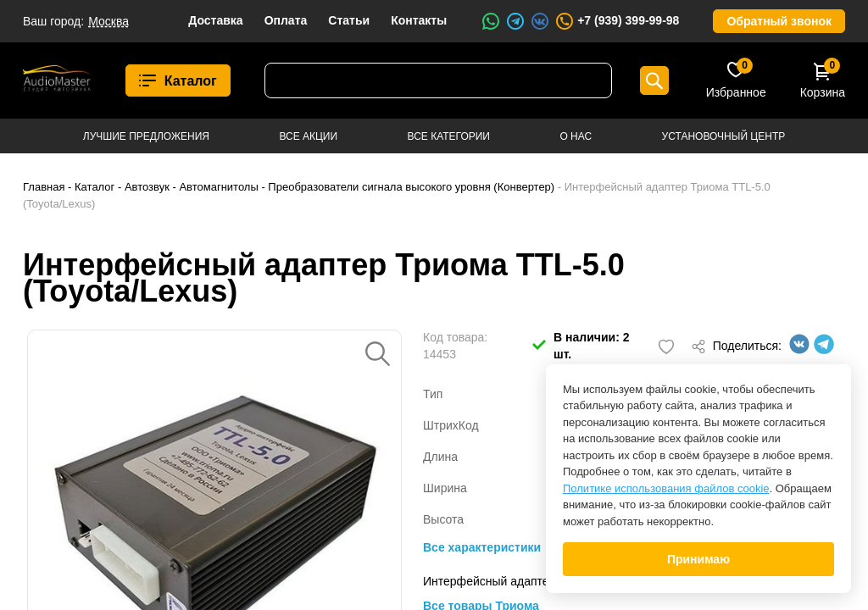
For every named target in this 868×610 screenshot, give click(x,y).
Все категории (449, 136)
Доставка (215, 20)
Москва (108, 21)
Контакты (419, 20)
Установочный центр (724, 136)
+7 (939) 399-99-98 (617, 21)
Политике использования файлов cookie (666, 488)
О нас (576, 136)
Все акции (308, 136)
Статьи (349, 20)
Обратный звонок (779, 21)
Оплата (286, 20)
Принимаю (698, 559)
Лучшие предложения (146, 136)
